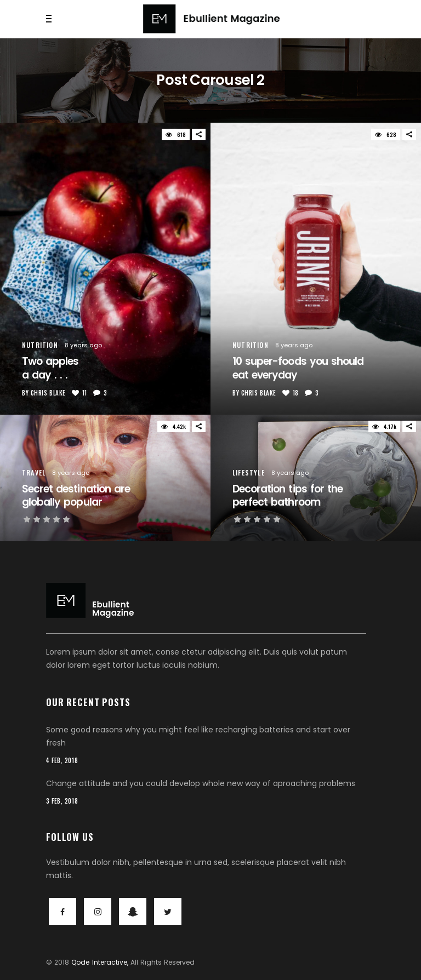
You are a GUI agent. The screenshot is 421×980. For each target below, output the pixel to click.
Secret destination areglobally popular (76, 496)
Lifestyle (249, 472)
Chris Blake (48, 393)
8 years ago (83, 345)
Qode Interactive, (99, 962)
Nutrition (40, 345)
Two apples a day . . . (50, 368)
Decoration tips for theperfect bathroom (288, 496)
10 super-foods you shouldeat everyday (298, 368)
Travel (34, 472)
